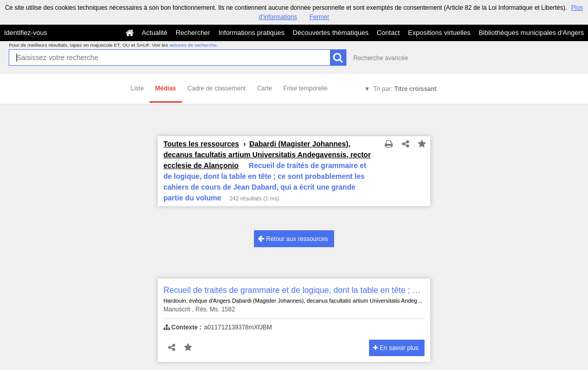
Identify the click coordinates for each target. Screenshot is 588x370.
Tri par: (405, 89)
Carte (264, 88)
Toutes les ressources (201, 144)
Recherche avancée (381, 58)
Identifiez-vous (26, 33)
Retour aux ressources (293, 239)
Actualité (155, 33)
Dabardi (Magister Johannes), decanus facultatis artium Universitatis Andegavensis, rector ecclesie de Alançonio (267, 155)
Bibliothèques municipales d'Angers (531, 33)
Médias (166, 88)
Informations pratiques (252, 33)
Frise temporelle (305, 88)
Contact (388, 33)
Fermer (319, 17)
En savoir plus (396, 348)
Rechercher (193, 33)
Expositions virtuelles (439, 33)
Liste (137, 88)
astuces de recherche (193, 45)
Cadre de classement (217, 88)
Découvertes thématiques (331, 33)
